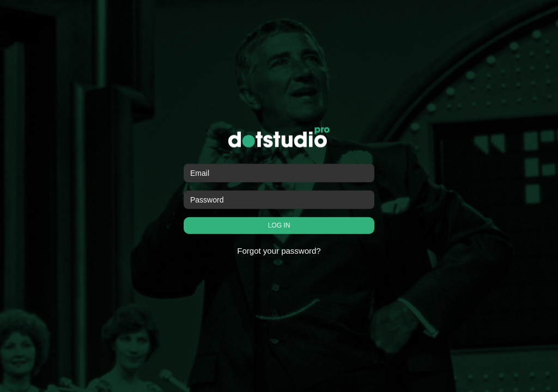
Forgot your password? (279, 251)
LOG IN (279, 225)
